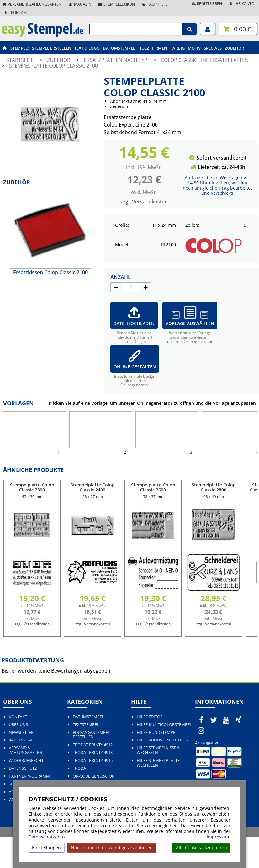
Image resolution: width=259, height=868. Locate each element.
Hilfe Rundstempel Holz (163, 740)
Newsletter (21, 732)
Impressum (219, 837)
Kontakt (16, 12)
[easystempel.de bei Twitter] (214, 720)
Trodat (80, 768)
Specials (213, 48)
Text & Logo (87, 48)
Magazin (79, 4)
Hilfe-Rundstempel (157, 732)
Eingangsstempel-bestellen (92, 735)
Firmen (160, 48)
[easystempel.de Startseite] (42, 35)
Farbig (177, 48)
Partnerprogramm (29, 776)
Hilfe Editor (150, 717)
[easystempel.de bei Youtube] (226, 720)
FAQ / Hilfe (154, 4)
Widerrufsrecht (26, 760)
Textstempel (86, 725)
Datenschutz (23, 768)
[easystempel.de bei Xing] (239, 720)
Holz (144, 48)
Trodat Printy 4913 (93, 753)
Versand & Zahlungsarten (32, 4)
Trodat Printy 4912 (93, 745)
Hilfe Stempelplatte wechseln (158, 763)
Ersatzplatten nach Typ (116, 60)
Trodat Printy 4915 (93, 760)
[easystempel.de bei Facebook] (201, 720)
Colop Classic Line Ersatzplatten (205, 60)
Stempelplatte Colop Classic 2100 (53, 66)
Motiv (194, 48)
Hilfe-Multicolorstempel (164, 725)
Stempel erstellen (52, 48)
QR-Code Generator (94, 776)
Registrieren (206, 4)
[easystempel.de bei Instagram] (201, 730)
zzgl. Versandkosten (144, 202)
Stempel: (20, 48)
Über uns (18, 725)
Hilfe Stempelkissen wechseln (158, 750)
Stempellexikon (116, 4)
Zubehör (234, 48)
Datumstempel (119, 48)
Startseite (20, 60)
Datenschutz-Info (47, 837)
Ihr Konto (241, 4)
